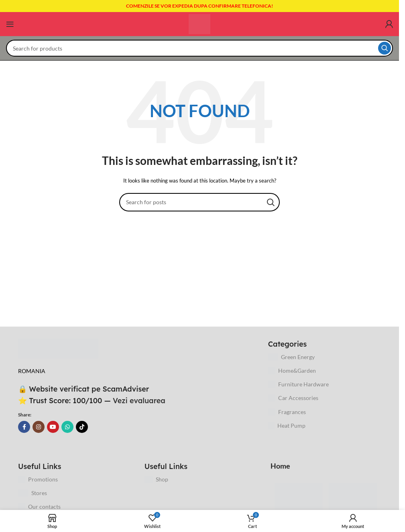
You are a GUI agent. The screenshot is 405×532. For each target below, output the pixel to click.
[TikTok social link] (82, 427)
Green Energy (292, 357)
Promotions (38, 479)
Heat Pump (287, 426)
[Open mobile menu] (10, 24)
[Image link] (58, 348)
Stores (33, 493)
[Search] (199, 48)
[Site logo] (200, 23)
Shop (156, 479)
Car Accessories (293, 398)
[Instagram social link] (39, 427)
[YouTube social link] (53, 427)
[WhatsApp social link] (67, 427)
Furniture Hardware (298, 384)
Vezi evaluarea (139, 401)
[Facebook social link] (24, 427)
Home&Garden (292, 371)
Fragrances (287, 412)
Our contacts (39, 507)
